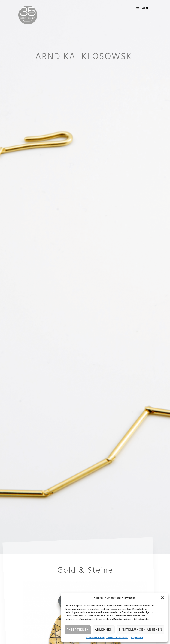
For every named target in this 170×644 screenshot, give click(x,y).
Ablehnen (104, 630)
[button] (162, 598)
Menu (146, 8)
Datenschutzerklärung (118, 637)
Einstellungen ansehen (140, 630)
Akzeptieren (78, 630)
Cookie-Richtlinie (95, 637)
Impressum (137, 637)
